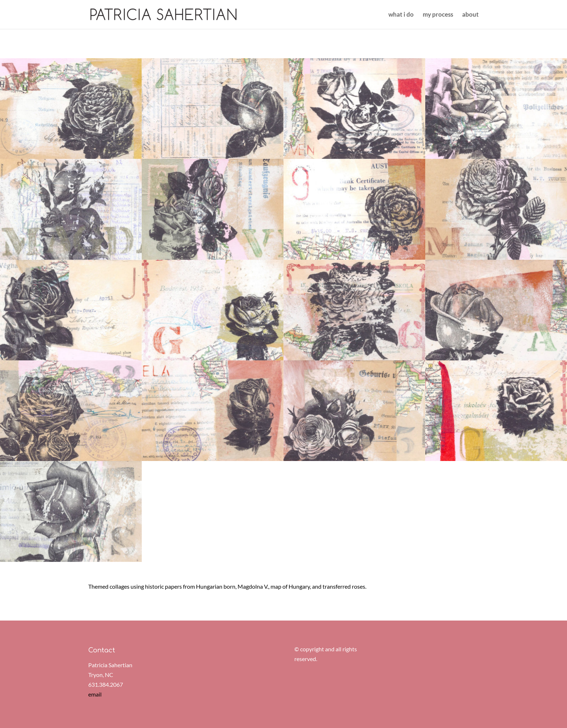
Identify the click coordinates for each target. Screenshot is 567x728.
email (95, 694)
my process (438, 15)
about (470, 15)
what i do (401, 15)
